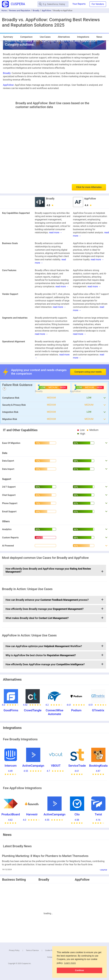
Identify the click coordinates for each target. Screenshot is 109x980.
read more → (55, 232)
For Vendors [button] (98, 4)
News (99, 37)
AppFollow (46, 11)
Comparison (26, 37)
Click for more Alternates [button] (89, 187)
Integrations (83, 37)
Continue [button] (79, 970)
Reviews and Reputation (20, 11)
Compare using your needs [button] (88, 372)
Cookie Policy (50, 950)
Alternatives (64, 37)
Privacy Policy (14, 950)
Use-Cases (45, 37)
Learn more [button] (70, 963)
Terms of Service (32, 950)
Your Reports (79, 4)
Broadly (36, 11)
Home (4, 11)
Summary (8, 37)
